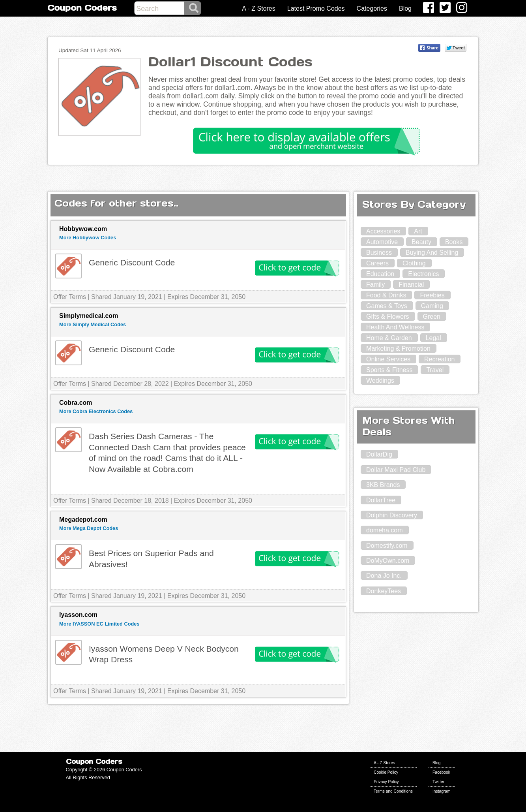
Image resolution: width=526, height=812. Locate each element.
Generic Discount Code (132, 262)
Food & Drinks (386, 295)
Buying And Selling (432, 253)
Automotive (382, 242)
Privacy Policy (386, 782)
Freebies (432, 295)
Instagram (442, 791)
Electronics (423, 274)
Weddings (380, 381)
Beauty (421, 242)
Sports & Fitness (389, 370)
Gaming (432, 306)
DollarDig (379, 454)
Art (418, 231)
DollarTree (381, 500)
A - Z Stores (258, 8)
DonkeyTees (384, 591)
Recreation (439, 359)
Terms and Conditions (393, 791)
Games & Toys (387, 306)
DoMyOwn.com (388, 561)
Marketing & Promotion (398, 349)
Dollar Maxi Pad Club (396, 470)
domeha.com (385, 530)
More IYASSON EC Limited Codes (99, 624)
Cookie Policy (386, 772)
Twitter (438, 782)
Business (379, 253)
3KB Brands (383, 485)
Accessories (383, 231)
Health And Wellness (395, 327)
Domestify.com (387, 546)
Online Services (388, 359)
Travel (435, 370)
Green (432, 317)
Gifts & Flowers (387, 317)
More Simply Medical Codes (93, 324)
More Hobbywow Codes (88, 238)
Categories (372, 8)
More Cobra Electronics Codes (96, 411)
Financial (411, 285)
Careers (377, 263)
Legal (433, 338)
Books (454, 242)
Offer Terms (70, 297)
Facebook (441, 772)
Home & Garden (389, 338)
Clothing (414, 263)
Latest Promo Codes (316, 8)
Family (375, 285)
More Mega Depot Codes (89, 528)
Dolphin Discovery (392, 515)
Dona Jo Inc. (384, 576)
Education (380, 274)
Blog (405, 8)
